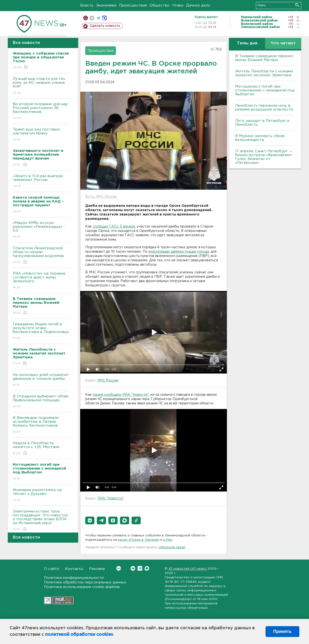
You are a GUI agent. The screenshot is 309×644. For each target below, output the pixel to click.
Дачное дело (198, 5)
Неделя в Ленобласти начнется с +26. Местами (42, 448)
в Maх (168, 540)
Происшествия (133, 5)
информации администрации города (179, 252)
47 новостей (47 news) (187, 569)
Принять (282, 631)
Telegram (140, 568)
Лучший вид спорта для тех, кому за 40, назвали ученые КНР (42, 86)
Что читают (283, 43)
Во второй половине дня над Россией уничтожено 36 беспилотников (42, 111)
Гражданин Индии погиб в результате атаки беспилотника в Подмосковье (42, 331)
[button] (90, 520)
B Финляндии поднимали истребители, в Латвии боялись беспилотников (42, 425)
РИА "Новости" (111, 499)
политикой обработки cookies (79, 635)
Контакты (74, 569)
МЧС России (108, 381)
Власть (87, 5)
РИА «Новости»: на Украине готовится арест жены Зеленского (42, 281)
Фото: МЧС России (101, 197)
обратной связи (172, 547)
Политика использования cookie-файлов (82, 587)
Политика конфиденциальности (74, 578)
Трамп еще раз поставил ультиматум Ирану (42, 135)
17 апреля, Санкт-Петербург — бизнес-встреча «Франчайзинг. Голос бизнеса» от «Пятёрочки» (264, 157)
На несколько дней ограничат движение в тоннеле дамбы (42, 380)
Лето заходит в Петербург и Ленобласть (262, 123)
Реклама (97, 569)
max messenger (104, 18)
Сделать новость (105, 26)
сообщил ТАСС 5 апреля (114, 227)
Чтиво (178, 5)
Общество (159, 5)
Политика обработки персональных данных (85, 582)
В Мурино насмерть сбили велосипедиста (260, 138)
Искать (297, 5)
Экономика (106, 5)
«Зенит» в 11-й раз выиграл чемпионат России (42, 181)
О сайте (52, 569)
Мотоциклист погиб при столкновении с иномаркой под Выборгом (265, 90)
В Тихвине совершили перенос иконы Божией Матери (264, 58)
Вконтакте (119, 568)
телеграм (98, 18)
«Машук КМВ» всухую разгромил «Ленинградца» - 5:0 (42, 230)
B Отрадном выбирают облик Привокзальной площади (42, 402)
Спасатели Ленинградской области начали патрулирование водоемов (42, 255)
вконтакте (92, 18)
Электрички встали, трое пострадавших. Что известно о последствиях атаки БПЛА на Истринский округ (42, 521)
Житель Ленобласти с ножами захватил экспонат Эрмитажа (264, 73)
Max (147, 568)
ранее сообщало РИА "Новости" (121, 395)
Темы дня (247, 43)
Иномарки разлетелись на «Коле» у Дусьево (42, 495)
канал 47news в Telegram (139, 540)
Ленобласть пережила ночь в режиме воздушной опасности (264, 107)
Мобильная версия (86, 18)
